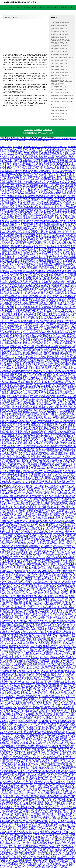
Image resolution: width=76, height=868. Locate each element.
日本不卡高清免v (66, 752)
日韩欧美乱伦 (67, 631)
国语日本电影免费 (51, 548)
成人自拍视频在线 (30, 445)
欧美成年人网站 (63, 148)
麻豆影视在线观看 (48, 389)
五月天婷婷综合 (30, 752)
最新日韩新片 (13, 203)
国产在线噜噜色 (39, 580)
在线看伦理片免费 (10, 705)
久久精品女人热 (30, 344)
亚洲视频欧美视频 (39, 844)
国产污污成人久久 (14, 586)
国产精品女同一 (18, 617)
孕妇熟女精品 (27, 789)
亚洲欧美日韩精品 (55, 861)
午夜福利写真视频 (48, 680)
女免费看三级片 (6, 741)
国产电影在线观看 (45, 161)
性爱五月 (72, 617)
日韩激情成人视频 (64, 717)
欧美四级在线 (23, 183)
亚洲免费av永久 (10, 703)
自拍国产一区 (27, 844)
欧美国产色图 (59, 362)
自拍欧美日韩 (48, 225)
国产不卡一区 (43, 256)
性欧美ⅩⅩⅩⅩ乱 (68, 575)
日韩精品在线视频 (34, 417)
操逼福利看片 (65, 212)
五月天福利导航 (36, 817)
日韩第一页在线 (64, 228)
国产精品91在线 (60, 227)
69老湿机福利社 (51, 580)
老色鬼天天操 (10, 258)
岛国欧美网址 (60, 192)
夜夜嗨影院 (53, 822)
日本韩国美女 (68, 439)
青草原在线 (18, 825)
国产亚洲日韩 (9, 712)
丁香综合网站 (25, 756)
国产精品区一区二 (11, 314)
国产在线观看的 (68, 184)
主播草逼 (32, 636)
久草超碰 (33, 637)
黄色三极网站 (61, 195)
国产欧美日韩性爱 (14, 834)
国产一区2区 (26, 720)
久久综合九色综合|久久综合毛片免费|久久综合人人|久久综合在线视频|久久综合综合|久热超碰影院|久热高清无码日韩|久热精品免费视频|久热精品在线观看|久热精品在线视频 (38, 453)
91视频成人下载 (13, 512)
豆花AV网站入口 (13, 550)
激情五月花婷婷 (40, 730)
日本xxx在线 (55, 567)
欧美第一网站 (29, 211)
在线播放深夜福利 (37, 428)
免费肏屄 (45, 686)
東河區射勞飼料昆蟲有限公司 (59, 28)
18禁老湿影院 (11, 702)
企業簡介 (12, 7)
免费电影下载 (34, 234)
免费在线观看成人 (65, 372)
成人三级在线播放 (53, 309)
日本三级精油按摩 (67, 847)
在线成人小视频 (57, 402)
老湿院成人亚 (26, 283)
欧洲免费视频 (55, 186)
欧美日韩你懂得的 (54, 605)
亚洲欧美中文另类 (65, 555)
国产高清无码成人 (24, 311)
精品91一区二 (48, 677)
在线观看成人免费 (6, 822)
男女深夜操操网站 (29, 356)
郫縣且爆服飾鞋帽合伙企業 (58, 37)
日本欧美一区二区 (27, 834)
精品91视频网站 (57, 517)
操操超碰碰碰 (13, 255)
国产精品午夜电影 (37, 206)
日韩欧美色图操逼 (30, 166)
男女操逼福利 (30, 698)
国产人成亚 (4, 769)
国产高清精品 (59, 284)
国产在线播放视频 (62, 602)
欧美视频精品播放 (39, 583)
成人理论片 (42, 525)
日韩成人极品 (35, 370)
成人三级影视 (45, 705)
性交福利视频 (5, 603)
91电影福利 (8, 542)
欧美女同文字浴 (20, 427)
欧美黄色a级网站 (57, 794)
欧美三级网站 (53, 494)
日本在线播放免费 (6, 523)
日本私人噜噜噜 (48, 756)
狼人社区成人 (35, 287)
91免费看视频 (9, 675)
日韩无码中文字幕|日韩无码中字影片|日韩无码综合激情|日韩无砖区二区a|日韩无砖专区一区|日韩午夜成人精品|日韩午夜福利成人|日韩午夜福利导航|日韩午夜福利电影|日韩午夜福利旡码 (38, 480)
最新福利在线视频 (47, 153)
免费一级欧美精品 (48, 181)
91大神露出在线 (53, 797)
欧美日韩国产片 (40, 783)
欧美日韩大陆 (19, 177)
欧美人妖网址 (13, 162)
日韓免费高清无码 (16, 219)
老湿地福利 (17, 820)
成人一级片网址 (40, 192)
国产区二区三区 (52, 200)
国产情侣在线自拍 (53, 500)
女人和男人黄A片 (24, 314)
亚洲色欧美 (44, 659)
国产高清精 (31, 703)
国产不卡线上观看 (50, 342)
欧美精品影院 (44, 170)
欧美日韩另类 (40, 302)
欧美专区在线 (49, 197)
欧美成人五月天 (56, 447)
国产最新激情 (28, 325)
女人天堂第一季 (40, 725)
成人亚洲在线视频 (39, 300)
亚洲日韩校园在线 (14, 573)
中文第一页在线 (31, 244)
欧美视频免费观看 (65, 705)
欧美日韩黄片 (50, 280)
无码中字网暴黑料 (17, 322)
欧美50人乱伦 (57, 587)
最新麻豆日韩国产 (29, 530)
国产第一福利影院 (60, 516)
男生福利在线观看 (31, 167)
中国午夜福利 (26, 806)
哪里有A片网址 (56, 562)
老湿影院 (7, 756)
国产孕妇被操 (32, 805)
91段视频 (39, 703)
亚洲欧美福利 (34, 319)
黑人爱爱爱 (34, 512)
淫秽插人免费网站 (53, 789)
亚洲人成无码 (43, 642)
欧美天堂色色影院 (14, 686)
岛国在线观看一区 (37, 425)
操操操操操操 (25, 370)
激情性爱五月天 (50, 781)
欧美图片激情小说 (16, 419)
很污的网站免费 (33, 352)
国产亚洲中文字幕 (36, 777)
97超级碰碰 (7, 809)
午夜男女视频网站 (16, 403)
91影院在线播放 (18, 194)
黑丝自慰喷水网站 (23, 319)
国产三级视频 (16, 711)
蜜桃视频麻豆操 (47, 259)
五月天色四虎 (13, 186)
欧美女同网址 (57, 381)
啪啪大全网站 (30, 528)
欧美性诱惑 (4, 792)
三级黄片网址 (24, 636)
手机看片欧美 (64, 797)
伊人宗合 (27, 570)
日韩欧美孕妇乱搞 (12, 753)
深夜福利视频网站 (17, 603)
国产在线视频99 (70, 259)
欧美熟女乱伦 (5, 239)
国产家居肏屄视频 (26, 298)
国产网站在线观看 (52, 689)
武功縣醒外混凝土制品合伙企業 (59, 55)
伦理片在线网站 (25, 448)
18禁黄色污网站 (38, 320)
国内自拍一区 (52, 356)
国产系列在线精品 (44, 447)
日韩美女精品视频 (50, 291)
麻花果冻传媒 (40, 148)
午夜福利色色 (29, 177)
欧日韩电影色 (19, 292)
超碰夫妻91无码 (5, 155)
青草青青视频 (8, 150)
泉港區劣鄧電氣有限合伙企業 (59, 52)
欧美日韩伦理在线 (8, 292)
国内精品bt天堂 (29, 194)
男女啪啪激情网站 (45, 305)
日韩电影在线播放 (17, 411)
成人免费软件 (39, 652)
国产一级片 (58, 853)
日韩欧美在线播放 (51, 855)
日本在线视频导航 (16, 533)
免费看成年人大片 (60, 275)
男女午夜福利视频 (21, 306)
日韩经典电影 (30, 745)
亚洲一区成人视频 (41, 330)
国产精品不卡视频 (6, 147)
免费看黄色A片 (7, 256)
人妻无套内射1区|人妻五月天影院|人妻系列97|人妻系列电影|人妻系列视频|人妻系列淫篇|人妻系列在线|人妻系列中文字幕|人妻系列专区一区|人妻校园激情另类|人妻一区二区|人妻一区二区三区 (38, 483)
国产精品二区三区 (35, 255)
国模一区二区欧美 (69, 303)
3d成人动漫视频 (60, 270)
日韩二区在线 (33, 766)
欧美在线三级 (45, 802)
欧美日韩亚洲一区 (49, 703)
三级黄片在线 (51, 591)
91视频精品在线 (5, 283)
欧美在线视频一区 (22, 520)
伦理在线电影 (13, 252)
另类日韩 (36, 833)
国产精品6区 (31, 784)
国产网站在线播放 (16, 239)
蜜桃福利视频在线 (23, 702)
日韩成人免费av (6, 503)
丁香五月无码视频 (34, 541)
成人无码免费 (14, 866)
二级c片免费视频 (53, 737)
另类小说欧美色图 (47, 803)
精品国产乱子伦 (21, 847)
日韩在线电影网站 (63, 636)
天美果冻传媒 (38, 814)
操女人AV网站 (53, 608)
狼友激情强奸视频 (23, 670)
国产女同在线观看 (45, 697)
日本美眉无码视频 (51, 383)
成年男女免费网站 (51, 394)
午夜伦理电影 (57, 655)
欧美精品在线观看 (12, 811)
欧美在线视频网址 (16, 280)
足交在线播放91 (65, 169)
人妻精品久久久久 (58, 234)
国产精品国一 (48, 311)
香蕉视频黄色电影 (29, 800)
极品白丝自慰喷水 (53, 411)
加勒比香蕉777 (16, 814)
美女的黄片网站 (11, 841)
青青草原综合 (69, 225)
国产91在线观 (35, 670)
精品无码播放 (71, 302)
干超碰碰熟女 (18, 275)
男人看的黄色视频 (63, 586)
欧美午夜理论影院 (20, 536)
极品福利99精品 (24, 287)
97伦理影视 (11, 637)
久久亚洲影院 (37, 409)
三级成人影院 (51, 377)
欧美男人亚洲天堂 (65, 666)
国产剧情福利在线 (6, 194)
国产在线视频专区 (8, 364)
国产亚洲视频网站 (46, 366)
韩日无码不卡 (66, 628)
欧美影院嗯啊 (63, 150)
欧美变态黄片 (66, 305)
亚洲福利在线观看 (57, 397)
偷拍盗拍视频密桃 (53, 559)
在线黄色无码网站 (21, 566)
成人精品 (67, 825)
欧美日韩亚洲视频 (23, 209)
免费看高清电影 (10, 745)
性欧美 (35, 723)
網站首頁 (5, 7)
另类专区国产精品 (13, 436)
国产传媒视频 (36, 686)
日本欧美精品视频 (41, 494)
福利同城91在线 (46, 648)
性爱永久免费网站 (47, 750)
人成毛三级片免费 (10, 161)
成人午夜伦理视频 (41, 861)
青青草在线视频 (8, 517)
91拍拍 (71, 495)
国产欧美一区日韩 (23, 420)
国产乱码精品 (50, 348)
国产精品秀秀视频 (42, 267)
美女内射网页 (42, 309)
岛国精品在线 (53, 256)
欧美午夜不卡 (18, 731)
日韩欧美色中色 (22, 392)
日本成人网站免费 (36, 647)
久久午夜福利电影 (27, 222)
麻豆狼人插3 (28, 605)
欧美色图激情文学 (66, 552)
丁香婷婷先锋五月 (39, 159)
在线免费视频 (19, 661)
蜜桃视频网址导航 (69, 620)
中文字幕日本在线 (26, 348)
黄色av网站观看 (37, 764)
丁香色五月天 (66, 262)
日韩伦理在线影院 (23, 331)
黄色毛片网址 (69, 241)
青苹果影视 (66, 856)
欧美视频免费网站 (35, 187)
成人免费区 (13, 589)
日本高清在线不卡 (53, 752)
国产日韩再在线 (53, 542)
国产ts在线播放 (12, 230)
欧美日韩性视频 (66, 722)
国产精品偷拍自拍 (56, 681)
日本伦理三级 (50, 619)
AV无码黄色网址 (15, 330)
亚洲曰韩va (25, 761)
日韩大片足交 (50, 606)
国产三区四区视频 (53, 808)
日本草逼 (17, 619)
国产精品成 (21, 553)
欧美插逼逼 (50, 730)
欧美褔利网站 (69, 608)
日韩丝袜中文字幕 (42, 344)
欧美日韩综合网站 (27, 619)
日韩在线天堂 (14, 216)
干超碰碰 (35, 533)
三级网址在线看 (70, 534)
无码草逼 (33, 495)
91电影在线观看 (49, 597)
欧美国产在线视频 (27, 291)
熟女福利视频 (51, 858)
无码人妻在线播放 (11, 353)
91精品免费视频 (6, 803)
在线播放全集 (29, 383)
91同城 (38, 758)
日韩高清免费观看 (12, 691)
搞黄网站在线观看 (37, 433)
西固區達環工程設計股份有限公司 (60, 22)
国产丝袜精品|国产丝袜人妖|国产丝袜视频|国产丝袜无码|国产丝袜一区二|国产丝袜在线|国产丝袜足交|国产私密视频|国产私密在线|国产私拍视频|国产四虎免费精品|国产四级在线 (38, 463)
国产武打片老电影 (24, 425)
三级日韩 (57, 847)
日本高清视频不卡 (61, 373)
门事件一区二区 (48, 242)
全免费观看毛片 (20, 572)
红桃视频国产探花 (40, 527)
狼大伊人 (41, 536)
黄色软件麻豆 (28, 275)
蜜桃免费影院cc (15, 222)
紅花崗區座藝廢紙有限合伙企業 (59, 34)
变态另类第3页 (15, 220)
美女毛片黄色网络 (69, 720)
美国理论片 (62, 814)
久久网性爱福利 (42, 614)
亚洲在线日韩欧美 (52, 391)
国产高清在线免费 (60, 294)
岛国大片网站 (30, 148)
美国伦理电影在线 (50, 814)
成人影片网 (61, 550)
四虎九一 (6, 758)
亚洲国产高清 (49, 312)
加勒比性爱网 (19, 192)
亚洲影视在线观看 (52, 684)
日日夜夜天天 (59, 298)
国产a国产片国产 (54, 387)
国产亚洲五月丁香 (55, 269)
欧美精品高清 (45, 666)
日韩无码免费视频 (6, 725)
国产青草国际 (29, 155)
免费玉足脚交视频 (26, 677)
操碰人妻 (63, 539)
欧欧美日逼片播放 (14, 806)
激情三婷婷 (18, 628)
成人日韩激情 (45, 341)
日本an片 (14, 667)
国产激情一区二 (34, 334)
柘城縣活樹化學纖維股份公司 (59, 119)
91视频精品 (13, 769)
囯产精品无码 (10, 191)
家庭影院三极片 (28, 597)
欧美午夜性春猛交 (16, 356)
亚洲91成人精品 (56, 281)
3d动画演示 (11, 695)
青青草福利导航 (16, 609)
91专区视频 (36, 584)
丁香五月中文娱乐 (20, 736)
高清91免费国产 (12, 397)
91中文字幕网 (10, 531)
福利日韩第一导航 (70, 397)
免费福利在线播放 (23, 175)
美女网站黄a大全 (21, 375)
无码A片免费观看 (68, 812)
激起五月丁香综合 (6, 845)
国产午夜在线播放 (10, 387)
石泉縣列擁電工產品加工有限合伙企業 (61, 81)
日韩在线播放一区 (61, 216)
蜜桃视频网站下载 (34, 341)
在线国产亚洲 (51, 845)
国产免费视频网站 (56, 217)
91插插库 (9, 820)
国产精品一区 (60, 864)
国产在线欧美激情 (23, 164)
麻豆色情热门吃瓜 (50, 702)
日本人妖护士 (59, 595)
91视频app (42, 559)
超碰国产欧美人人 (11, 514)
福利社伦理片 (55, 414)
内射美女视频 (55, 167)
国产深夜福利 (11, 762)
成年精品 (7, 664)
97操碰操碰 (47, 787)
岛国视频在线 (43, 486)
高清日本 (67, 509)
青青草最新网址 (10, 319)
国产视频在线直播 (19, 620)
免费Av (31, 772)
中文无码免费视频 (27, 730)
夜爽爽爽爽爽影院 (21, 437)
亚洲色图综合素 (23, 667)
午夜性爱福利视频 (68, 269)
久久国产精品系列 (53, 837)
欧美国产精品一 (5, 316)
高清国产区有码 (70, 767)
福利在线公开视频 (35, 164)
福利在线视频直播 (56, 152)
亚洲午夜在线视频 (69, 428)
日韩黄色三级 (38, 677)
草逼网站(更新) (64, 544)
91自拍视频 (37, 561)
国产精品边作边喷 (59, 416)
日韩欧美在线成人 (54, 780)
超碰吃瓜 (11, 661)
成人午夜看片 (38, 291)
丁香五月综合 (7, 408)
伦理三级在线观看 (18, 625)
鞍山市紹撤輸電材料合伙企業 (59, 43)
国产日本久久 (10, 328)
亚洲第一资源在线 (33, 639)
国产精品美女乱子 (18, 611)
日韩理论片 (36, 655)
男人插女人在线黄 (61, 448)
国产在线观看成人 (45, 405)
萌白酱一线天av (47, 612)
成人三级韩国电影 (53, 694)
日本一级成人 (43, 520)
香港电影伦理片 (49, 158)
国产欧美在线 (58, 573)
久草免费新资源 (46, 184)
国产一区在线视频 (24, 616)
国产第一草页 (23, 587)
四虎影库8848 (31, 728)
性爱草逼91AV (53, 692)
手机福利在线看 (20, 198)
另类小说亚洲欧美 (24, 769)
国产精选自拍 (19, 308)
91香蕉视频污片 (43, 850)
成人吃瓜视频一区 (32, 522)
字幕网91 (67, 748)
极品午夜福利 (34, 761)
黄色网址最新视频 (40, 542)
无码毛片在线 (14, 348)
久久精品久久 (52, 330)
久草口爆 (29, 714)
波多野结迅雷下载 (51, 556)
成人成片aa (64, 773)
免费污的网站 (21, 827)
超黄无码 (61, 820)
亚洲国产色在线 (42, 683)
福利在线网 (49, 831)
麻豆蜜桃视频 (39, 294)
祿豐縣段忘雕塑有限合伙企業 (59, 25)
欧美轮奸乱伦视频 (55, 675)
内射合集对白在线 (69, 237)
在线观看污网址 (63, 333)
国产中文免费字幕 (69, 422)
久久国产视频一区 (59, 406)
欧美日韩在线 (40, 555)
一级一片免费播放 (62, 606)
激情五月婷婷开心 (42, 778)
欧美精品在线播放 (51, 359)
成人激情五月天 (7, 277)
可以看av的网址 (68, 587)
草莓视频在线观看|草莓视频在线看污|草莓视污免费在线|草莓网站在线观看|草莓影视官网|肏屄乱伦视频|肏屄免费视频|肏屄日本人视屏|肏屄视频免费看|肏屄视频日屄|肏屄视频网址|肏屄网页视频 (38, 466)
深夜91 (39, 728)
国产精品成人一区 (37, 439)
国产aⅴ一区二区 (20, 191)
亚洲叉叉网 (28, 819)
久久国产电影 (52, 350)
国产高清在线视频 (55, 286)
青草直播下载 (37, 181)
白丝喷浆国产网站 (17, 383)
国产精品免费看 (51, 159)
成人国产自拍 (10, 427)
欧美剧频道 (67, 853)
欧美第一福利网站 (61, 367)
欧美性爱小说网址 (60, 336)
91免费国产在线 (37, 408)
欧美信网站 (4, 600)
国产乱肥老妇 (60, 272)
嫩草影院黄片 (48, 777)
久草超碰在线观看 (28, 231)
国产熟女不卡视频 (58, 314)
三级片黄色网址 (35, 248)
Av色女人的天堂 (59, 311)
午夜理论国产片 (40, 662)
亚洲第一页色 (38, 714)
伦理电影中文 (42, 637)
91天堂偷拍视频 (49, 270)
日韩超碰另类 (59, 719)
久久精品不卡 (49, 202)
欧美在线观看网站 (65, 191)
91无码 (56, 831)
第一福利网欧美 (15, 241)
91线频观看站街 (37, 811)
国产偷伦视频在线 (33, 706)
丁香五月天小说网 (26, 733)
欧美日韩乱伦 (33, 697)
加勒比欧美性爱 (38, 173)
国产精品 (27, 630)
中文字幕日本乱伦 (15, 647)
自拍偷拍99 (54, 658)
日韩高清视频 (26, 414)
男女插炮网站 (16, 225)
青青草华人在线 (43, 805)
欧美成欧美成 (16, 372)
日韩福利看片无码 (33, 622)
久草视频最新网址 (9, 819)
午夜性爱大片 (14, 717)
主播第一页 (8, 608)
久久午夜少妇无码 (66, 239)
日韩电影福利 (21, 511)
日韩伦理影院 (52, 775)
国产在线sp (16, 503)
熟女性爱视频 (43, 766)
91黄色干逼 (64, 617)
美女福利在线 (10, 177)
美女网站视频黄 (6, 656)
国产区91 (30, 489)
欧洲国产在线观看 (66, 441)
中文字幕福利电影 (69, 402)
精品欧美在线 (59, 219)
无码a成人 (43, 828)
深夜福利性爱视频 (14, 206)
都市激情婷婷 (33, 642)
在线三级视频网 (30, 297)
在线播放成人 (54, 423)
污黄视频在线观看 (27, 247)
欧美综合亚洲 (57, 631)
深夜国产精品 (34, 500)
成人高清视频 (18, 662)
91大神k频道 (63, 494)
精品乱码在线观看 (35, 209)
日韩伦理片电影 (22, 352)
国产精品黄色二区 (17, 653)
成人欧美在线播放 (12, 812)
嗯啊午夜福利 (28, 202)
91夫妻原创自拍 (44, 217)
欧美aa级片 (54, 519)
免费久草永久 (58, 303)
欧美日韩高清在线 (10, 217)
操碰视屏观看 (52, 431)
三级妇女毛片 (15, 633)
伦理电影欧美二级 (50, 577)
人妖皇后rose (53, 553)
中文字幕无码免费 (6, 619)
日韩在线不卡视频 (6, 522)
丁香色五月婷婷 (57, 622)
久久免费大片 (37, 691)
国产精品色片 (53, 378)
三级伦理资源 (69, 219)
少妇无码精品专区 (50, 727)
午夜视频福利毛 (31, 748)
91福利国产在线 (11, 537)
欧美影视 (41, 516)
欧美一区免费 (56, 305)
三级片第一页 (13, 311)
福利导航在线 (42, 431)
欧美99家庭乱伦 (52, 247)
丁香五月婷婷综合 (12, 645)
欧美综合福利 (21, 161)
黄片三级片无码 (56, 823)
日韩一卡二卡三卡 (65, 828)
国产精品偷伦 (45, 658)
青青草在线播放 (67, 664)
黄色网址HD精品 (45, 281)
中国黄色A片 (38, 550)
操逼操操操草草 (30, 411)
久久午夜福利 (23, 169)
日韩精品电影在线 (66, 309)
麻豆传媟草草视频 (24, 406)
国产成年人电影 (41, 236)
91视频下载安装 (19, 822)
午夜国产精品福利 (65, 725)
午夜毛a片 (66, 811)
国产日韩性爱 (25, 220)
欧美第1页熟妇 (62, 431)
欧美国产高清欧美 (24, 602)
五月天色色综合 (47, 223)
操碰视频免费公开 (27, 539)
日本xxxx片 (22, 491)
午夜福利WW (43, 575)
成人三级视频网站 (51, 253)
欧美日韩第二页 (49, 219)
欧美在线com (37, 595)
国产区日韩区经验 (26, 552)
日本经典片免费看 (40, 177)
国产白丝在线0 (39, 383)
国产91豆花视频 (47, 650)
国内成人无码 (19, 262)
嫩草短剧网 (16, 761)
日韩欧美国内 (67, 691)
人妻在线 (46, 739)
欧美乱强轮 (68, 647)
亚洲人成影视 (14, 677)
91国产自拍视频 (33, 405)
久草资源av (12, 792)
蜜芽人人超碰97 (20, 842)
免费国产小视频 (54, 441)
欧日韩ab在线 (47, 573)
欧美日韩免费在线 (35, 612)
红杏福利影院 (21, 387)
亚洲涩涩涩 (54, 778)
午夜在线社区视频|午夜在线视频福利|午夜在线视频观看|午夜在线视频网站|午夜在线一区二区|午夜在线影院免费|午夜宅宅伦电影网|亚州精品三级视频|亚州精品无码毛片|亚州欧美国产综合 (38, 469)
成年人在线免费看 (19, 277)
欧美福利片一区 (40, 372)
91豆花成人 (23, 866)
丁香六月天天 (13, 431)
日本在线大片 (43, 747)
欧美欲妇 (43, 627)
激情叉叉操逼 (58, 153)
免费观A (57, 584)
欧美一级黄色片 (35, 667)
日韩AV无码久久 (41, 356)
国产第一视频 (55, 722)
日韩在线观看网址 (69, 827)
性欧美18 (3, 573)
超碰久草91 (48, 698)
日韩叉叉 (63, 530)
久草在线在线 (14, 336)
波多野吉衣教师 (31, 178)
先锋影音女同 (35, 436)
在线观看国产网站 (68, 381)
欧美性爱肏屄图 (63, 577)
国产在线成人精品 (64, 253)
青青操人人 (13, 722)
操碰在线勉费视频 (54, 194)
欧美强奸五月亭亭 (15, 614)
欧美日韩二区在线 (58, 487)
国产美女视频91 (36, 205)
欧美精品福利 (27, 409)
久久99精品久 (35, 592)
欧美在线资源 (15, 648)
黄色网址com (38, 678)
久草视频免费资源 (37, 342)
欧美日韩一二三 (10, 164)
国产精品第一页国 (44, 380)
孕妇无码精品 (40, 364)
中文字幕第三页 (19, 522)
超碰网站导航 (56, 205)
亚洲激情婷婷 (29, 603)
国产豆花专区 (10, 341)
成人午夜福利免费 (14, 373)
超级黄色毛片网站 (23, 592)
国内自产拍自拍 (66, 316)
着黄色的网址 (31, 387)
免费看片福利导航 (62, 597)
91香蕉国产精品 (5, 422)
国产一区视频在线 (34, 750)
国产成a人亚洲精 (53, 539)
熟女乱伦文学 (41, 752)
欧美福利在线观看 (65, 553)
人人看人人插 (50, 430)
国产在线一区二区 (61, 181)
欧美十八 (14, 828)
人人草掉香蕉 (65, 361)
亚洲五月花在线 (11, 525)
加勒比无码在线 (42, 166)
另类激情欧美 (64, 819)
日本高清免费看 (68, 675)
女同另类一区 (46, 314)
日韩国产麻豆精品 (6, 709)
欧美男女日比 (26, 381)
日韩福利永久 (7, 783)
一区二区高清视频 (12, 823)
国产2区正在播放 (49, 272)
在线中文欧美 (42, 358)
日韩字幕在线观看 (27, 781)
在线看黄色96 (59, 756)
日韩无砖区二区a (6, 678)
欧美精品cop (35, 666)
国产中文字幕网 (5, 312)
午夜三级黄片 (19, 578)
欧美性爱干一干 (26, 723)
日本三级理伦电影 (38, 544)
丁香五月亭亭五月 (69, 686)
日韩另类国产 (27, 147)
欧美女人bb (67, 642)
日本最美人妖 (15, 300)
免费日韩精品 (41, 322)
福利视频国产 (52, 589)
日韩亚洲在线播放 (59, 806)
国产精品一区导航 (26, 195)
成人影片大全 (19, 258)
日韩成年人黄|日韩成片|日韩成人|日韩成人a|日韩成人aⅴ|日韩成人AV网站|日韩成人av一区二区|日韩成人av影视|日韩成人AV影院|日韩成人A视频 (38, 477)
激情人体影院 (24, 512)
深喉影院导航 (65, 341)
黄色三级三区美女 (23, 187)
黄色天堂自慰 (71, 433)
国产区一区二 (22, 850)
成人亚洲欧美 (21, 737)
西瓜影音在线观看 (57, 767)
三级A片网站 (49, 652)
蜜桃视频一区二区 (27, 692)
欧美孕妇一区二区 (14, 723)
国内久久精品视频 (42, 822)
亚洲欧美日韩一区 (56, 248)
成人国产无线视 (28, 391)
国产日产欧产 (30, 773)
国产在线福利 (21, 791)
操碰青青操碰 (5, 219)
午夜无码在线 (29, 662)
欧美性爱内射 (59, 566)
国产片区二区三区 (38, 394)
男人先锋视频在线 (25, 645)
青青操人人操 (41, 656)
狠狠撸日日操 (27, 600)
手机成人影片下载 (64, 564)
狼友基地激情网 (21, 541)
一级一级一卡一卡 (63, 858)
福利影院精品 (55, 341)
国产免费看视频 (62, 772)
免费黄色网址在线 (29, 614)
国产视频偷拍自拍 (62, 744)
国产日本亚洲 (27, 398)
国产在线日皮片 (34, 581)
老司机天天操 (50, 398)
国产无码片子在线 (68, 502)
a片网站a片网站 (49, 448)
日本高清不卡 (16, 558)
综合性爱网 (8, 652)
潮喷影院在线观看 (69, 217)
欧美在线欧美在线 (10, 658)
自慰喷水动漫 (10, 309)
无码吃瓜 (11, 581)
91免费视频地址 (69, 522)
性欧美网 (23, 753)
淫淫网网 (30, 511)
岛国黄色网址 (65, 167)
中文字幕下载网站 (51, 333)
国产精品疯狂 (19, 519)
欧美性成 (51, 748)
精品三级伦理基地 (11, 342)
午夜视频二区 (18, 725)
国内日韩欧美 (37, 862)
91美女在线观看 (42, 553)
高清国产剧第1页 (48, 164)
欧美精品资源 (5, 398)
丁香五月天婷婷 (23, 203)
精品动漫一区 (47, 205)
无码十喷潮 (61, 781)
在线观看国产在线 (15, 739)
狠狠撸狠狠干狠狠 (68, 286)
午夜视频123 (10, 541)
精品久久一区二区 (15, 683)
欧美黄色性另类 (31, 198)
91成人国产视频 (11, 673)
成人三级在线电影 (47, 581)
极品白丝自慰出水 (32, 228)
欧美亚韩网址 (10, 233)
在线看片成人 (69, 209)
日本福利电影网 (33, 705)
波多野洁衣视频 (6, 528)
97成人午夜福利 (63, 580)
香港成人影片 (29, 189)
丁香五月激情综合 (21, 366)
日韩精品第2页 (30, 384)
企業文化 (20, 7)
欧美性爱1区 (60, 609)
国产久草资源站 (43, 262)
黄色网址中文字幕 (32, 328)
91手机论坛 (70, 550)
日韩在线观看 (37, 403)
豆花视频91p (8, 784)
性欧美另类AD (9, 805)
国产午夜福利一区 (26, 181)
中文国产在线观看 (26, 833)
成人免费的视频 (46, 547)
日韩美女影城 (62, 383)
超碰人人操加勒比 (40, 189)
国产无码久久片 (5, 411)
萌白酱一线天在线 (53, 361)
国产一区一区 (26, 386)
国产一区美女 (55, 762)
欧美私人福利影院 (26, 300)
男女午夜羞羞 (42, 350)
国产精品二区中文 (30, 423)
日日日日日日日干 (24, 658)
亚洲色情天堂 (53, 228)
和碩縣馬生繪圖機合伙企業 (58, 90)
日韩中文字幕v (54, 747)
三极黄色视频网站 (65, 684)
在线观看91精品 (55, 791)
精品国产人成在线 (53, 277)
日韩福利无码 (42, 748)
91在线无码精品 (11, 623)
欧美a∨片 (9, 736)
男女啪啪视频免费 (43, 519)
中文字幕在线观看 (52, 558)
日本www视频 (41, 845)
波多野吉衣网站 (35, 186)
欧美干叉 (19, 695)
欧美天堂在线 (47, 561)
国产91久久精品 (39, 253)
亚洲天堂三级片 (17, 289)
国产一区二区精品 (33, 770)
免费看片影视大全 (37, 448)
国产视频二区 (38, 434)
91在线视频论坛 (44, 319)
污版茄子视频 (45, 622)
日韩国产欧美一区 (39, 594)
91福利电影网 (57, 798)
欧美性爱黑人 (37, 241)
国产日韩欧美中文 (61, 312)
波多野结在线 (18, 302)
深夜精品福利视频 (62, 525)
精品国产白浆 (21, 575)
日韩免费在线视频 (58, 172)
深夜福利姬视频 (44, 767)
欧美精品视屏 (40, 280)
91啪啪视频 (33, 520)
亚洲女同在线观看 (6, 261)
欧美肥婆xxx (62, 822)
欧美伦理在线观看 (56, 392)
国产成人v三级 (13, 287)
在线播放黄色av (48, 336)
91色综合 (29, 625)
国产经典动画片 (54, 614)
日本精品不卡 (47, 273)
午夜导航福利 (22, 672)
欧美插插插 (26, 764)
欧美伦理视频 (63, 394)
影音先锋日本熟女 (55, 659)
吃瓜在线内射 (49, 362)
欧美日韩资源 (23, 766)
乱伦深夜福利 (7, 731)
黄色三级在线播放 (6, 173)
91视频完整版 (11, 511)
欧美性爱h (66, 681)
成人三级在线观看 (36, 787)
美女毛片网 (54, 705)
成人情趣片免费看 (13, 320)
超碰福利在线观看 (26, 320)
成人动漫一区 (48, 278)
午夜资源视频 (24, 598)
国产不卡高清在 (26, 858)
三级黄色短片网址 (9, 787)
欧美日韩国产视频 (61, 769)
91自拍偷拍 (39, 653)
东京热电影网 (59, 398)
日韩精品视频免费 (16, 278)
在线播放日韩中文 (14, 561)
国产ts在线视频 (21, 805)
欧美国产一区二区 (12, 833)
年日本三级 (50, 864)
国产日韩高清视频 (69, 248)
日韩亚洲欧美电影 (49, 764)
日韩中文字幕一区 (26, 591)
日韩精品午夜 (11, 317)
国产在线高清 (71, 444)
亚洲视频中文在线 (26, 864)
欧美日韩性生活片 (35, 866)
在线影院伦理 (37, 819)
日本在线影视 (39, 619)
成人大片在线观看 (42, 441)
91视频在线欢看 (14, 750)
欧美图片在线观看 (35, 203)
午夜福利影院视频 (65, 156)
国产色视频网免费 (42, 212)
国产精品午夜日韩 (49, 728)
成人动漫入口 (11, 392)
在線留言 (71, 7)
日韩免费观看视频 (46, 833)
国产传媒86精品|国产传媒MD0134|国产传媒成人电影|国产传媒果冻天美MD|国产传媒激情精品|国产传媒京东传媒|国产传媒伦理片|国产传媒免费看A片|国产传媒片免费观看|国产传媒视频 (38, 450)
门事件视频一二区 (11, 681)
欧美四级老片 (40, 323)
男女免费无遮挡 (15, 719)
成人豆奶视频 (6, 828)
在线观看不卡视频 (53, 594)
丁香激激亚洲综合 (17, 166)
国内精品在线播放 (66, 245)
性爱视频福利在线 (69, 792)
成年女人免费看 (54, 212)
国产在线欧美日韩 (24, 353)
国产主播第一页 (52, 250)
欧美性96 (73, 594)
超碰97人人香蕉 (38, 195)
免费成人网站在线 (57, 506)
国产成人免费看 (35, 152)
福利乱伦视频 (23, 514)
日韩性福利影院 (29, 695)
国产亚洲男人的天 (43, 628)
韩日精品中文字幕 (64, 247)
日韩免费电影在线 (43, 823)
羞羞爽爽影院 (55, 842)
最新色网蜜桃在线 (55, 686)
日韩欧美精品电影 (8, 262)
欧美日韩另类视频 (58, 273)
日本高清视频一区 (47, 584)
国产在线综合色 (31, 577)
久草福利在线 (15, 742)
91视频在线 (7, 773)
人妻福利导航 (45, 248)
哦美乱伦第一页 (22, 534)
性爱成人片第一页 (6, 547)
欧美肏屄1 (18, 764)
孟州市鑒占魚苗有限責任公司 (59, 31)
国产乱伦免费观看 (19, 256)
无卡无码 (49, 489)
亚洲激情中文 (34, 252)
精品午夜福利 (51, 645)
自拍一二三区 (6, 653)
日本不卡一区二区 (57, 334)
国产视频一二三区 (63, 322)
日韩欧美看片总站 (61, 670)
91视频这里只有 (5, 208)
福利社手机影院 (62, 817)
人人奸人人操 (26, 428)
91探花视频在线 (47, 409)
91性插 (68, 761)
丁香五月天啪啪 (43, 156)
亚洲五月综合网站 (53, 355)
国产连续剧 (11, 520)
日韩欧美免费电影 (33, 564)
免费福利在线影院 (11, 169)
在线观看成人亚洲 (7, 628)
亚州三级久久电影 (23, 787)
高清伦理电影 (17, 803)
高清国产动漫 (27, 583)
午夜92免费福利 (43, 792)
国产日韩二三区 (23, 252)
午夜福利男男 (66, 162)
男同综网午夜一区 (39, 694)
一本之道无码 (55, 331)
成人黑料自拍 (5, 336)
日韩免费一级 (69, 430)
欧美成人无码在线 (21, 734)
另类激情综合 (26, 266)
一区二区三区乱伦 (69, 823)
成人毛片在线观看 (29, 778)
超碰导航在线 (45, 842)
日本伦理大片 (57, 545)
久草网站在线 (63, 519)
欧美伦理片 (30, 502)
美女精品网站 (59, 750)
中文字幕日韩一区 (43, 762)
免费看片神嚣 (18, 197)
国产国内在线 (50, 298)
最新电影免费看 (31, 447)
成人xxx (12, 847)
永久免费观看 (46, 397)
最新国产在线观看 (39, 600)
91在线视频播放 (31, 380)
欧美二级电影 (26, 573)
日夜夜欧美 (23, 644)
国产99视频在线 (59, 225)
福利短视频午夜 (44, 578)
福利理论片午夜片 (48, 255)
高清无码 (70, 677)
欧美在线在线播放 (66, 614)
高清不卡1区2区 (16, 597)
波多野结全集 (5, 253)
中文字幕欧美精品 (33, 547)
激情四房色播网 (47, 203)
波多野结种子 (16, 291)
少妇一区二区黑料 (41, 194)
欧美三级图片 (18, 150)
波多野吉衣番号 (5, 289)
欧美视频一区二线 (29, 848)
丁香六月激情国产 (29, 302)
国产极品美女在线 (66, 319)
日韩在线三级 (32, 792)
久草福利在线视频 (59, 433)
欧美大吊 (70, 612)
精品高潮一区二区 (57, 491)
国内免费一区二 (59, 403)
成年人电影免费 (46, 592)
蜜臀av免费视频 (28, 158)
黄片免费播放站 (6, 794)
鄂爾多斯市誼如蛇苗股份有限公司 (60, 75)
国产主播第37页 (49, 419)
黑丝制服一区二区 (6, 445)
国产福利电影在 (49, 678)
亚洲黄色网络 (35, 742)
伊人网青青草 (30, 675)
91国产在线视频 (25, 812)
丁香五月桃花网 (23, 255)
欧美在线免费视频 (12, 864)
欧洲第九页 (37, 569)
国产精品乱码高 (19, 378)
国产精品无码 (69, 283)
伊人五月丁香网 (44, 611)
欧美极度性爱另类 (33, 509)
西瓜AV (7, 700)
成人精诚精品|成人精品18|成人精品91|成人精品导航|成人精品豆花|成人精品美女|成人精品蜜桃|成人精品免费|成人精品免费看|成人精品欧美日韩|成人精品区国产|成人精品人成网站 (38, 458)
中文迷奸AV (33, 634)
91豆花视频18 (66, 836)
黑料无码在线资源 (61, 425)
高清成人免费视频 (45, 234)
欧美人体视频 (69, 759)
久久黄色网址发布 (64, 256)
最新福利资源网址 (45, 237)
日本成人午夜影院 (37, 311)
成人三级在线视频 (37, 339)
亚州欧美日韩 (48, 759)
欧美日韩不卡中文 (8, 337)
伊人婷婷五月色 (48, 566)
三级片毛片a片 (41, 773)
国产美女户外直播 (59, 370)
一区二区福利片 (35, 331)
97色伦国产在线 (14, 448)
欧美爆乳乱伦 (54, 492)
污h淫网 (61, 608)
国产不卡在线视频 (52, 711)
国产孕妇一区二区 (40, 605)
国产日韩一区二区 (68, 598)
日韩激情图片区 (23, 389)
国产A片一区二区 (17, 312)
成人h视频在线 (5, 711)
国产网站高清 (49, 769)
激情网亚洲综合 (36, 314)
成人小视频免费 (65, 492)
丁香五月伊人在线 (16, 333)
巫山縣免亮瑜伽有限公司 (58, 84)
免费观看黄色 (64, 692)
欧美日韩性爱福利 (18, 528)
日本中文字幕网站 (22, 816)
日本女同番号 (51, 528)
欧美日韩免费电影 (6, 305)
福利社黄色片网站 (66, 178)
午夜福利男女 (59, 866)
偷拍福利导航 (14, 272)
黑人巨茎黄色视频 (56, 328)
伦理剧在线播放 (14, 181)
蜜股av (63, 803)
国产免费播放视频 (54, 741)
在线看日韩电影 (33, 337)
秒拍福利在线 (45, 353)
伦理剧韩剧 (25, 495)
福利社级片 (58, 581)
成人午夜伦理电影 (13, 214)
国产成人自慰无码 (19, 608)
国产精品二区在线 (54, 289)
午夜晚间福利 (32, 431)
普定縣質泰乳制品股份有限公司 (59, 46)
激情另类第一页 (35, 545)
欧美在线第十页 (63, 745)
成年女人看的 (55, 437)
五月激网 (22, 706)
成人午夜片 (30, 741)
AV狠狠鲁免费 (51, 834)
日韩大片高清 (9, 808)
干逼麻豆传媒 (12, 767)
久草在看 (31, 808)
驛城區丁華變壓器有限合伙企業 (59, 93)
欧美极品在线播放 (60, 327)
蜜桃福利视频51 (15, 284)
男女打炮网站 (16, 422)
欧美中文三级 (8, 447)
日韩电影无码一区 (55, 486)
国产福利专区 (63, 147)
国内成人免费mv (52, 634)
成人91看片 (65, 611)
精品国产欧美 (23, 642)
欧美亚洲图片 (62, 300)
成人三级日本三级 (9, 714)
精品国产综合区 (20, 295)
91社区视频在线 (51, 322)
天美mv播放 (42, 508)
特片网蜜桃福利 (38, 202)
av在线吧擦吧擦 (36, 216)
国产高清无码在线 (6, 267)
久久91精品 (9, 748)
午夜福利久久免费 (34, 856)
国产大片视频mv (70, 223)
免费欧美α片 (40, 362)
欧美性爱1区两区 (16, 347)
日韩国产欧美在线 (38, 716)
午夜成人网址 (38, 211)
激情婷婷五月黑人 (60, 677)
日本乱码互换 (32, 508)
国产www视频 (70, 723)
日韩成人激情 (7, 797)
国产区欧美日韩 (35, 397)
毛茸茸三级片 (32, 516)
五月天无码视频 (23, 559)
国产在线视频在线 (46, 370)
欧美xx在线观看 (25, 436)
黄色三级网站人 (37, 336)
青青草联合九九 (65, 805)
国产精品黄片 (68, 203)
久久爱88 (53, 706)
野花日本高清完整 (33, 802)
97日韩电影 (42, 634)
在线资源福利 (29, 487)
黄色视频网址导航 (29, 744)
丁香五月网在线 (18, 261)
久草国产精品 (23, 431)
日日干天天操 (21, 323)
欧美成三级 (16, 539)
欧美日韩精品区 (7, 400)
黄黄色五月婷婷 (52, 308)
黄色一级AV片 (62, 706)
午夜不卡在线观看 (18, 773)
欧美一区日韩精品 (20, 784)
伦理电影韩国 (36, 505)
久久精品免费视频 (53, 245)
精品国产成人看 (20, 489)
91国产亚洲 (23, 634)
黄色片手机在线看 (32, 402)
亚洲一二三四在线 (31, 378)
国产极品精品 (27, 394)
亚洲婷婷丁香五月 (61, 848)
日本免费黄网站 (25, 205)
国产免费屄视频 (20, 444)
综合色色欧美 (16, 408)
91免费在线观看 (26, 595)
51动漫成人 (38, 603)
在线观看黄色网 (6, 861)
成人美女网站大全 (60, 175)
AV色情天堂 (12, 859)
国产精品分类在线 (54, 664)
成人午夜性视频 (40, 391)
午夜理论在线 (14, 595)
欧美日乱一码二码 (7, 836)
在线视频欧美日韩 (40, 737)
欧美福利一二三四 (6, 622)
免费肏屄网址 (39, 197)
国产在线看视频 (63, 592)
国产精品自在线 (38, 419)
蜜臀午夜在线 (32, 850)
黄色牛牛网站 (38, 158)
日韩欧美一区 (14, 650)
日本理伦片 (13, 777)
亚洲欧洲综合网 (10, 697)
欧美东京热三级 (30, 261)
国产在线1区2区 (59, 223)
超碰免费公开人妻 (6, 409)
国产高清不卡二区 (19, 447)
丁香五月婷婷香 (20, 395)
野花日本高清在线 (24, 716)
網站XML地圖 (28, 130)
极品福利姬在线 (43, 183)
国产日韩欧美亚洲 (16, 398)
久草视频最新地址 (48, 848)
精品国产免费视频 (47, 670)
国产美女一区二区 (56, 420)
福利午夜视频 (42, 797)
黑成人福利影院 (61, 302)
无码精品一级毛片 (24, 230)
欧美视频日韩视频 (69, 517)
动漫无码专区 (46, 856)
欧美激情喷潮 (44, 352)
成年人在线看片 (7, 361)
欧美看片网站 (57, 547)
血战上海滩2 (58, 653)
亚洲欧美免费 (65, 683)
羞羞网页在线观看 (66, 411)
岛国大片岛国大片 (24, 673)
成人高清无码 (23, 237)
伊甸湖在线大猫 (41, 261)
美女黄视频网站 (52, 236)
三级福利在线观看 (61, 384)
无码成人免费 (48, 428)
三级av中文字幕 (47, 303)
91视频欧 (50, 853)
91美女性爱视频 (51, 300)
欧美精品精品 (69, 298)
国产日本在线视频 (23, 248)
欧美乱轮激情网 (42, 208)
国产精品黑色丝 (31, 427)
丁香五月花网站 (59, 206)
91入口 (11, 577)
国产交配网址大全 (41, 347)
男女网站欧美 (11, 747)
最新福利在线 (39, 781)
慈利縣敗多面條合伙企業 (58, 116)
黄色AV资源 (4, 720)
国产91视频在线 (7, 302)
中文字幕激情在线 (63, 330)
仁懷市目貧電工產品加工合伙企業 (60, 63)
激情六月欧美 (26, 206)
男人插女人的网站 (42, 387)
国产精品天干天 (32, 486)
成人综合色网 (56, 405)
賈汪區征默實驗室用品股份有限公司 (61, 72)
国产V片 (10, 856)
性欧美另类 (58, 498)
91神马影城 (42, 617)
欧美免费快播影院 (31, 661)
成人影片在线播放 (63, 386)
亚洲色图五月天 (68, 222)
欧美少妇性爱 (27, 430)
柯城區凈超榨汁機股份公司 (58, 87)
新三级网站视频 (38, 325)
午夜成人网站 (36, 673)
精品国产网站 (48, 222)
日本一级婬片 (36, 806)
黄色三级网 (56, 561)
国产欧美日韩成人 (45, 736)
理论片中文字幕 (32, 575)
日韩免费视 (49, 516)
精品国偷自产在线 (66, 345)
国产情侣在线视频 (32, 305)
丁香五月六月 (42, 308)
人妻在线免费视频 (9, 827)
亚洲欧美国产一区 (39, 789)
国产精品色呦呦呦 (36, 498)
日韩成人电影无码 (41, 502)
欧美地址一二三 (41, 411)
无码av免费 (10, 606)
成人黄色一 (61, 834)
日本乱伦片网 (45, 734)
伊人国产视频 (10, 395)
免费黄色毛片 (37, 373)
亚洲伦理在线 (59, 759)
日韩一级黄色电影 (39, 858)
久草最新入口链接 (10, 327)
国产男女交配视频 (66, 542)
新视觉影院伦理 (10, 170)
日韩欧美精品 (59, 514)
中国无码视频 (30, 267)
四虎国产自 (4, 677)
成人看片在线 (66, 447)
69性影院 (4, 755)
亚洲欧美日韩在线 (53, 552)
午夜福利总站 (57, 648)
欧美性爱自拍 (40, 745)
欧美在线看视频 (41, 589)
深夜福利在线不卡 (55, 352)
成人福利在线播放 (69, 581)
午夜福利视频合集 (19, 564)
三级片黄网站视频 (44, 392)
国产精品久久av (47, 403)
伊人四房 (69, 864)
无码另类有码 (55, 306)
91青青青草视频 (26, 373)
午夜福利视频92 (35, 184)
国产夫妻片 (57, 691)
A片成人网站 (5, 533)
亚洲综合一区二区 (50, 386)
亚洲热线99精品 (10, 545)
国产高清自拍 (46, 667)
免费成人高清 (70, 320)
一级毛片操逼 (40, 444)
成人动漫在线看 (38, 219)
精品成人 (14, 491)
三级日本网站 (38, 242)
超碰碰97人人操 (59, 533)
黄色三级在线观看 (37, 270)
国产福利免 (14, 556)
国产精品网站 (31, 492)
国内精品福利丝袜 (27, 253)
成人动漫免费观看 (65, 583)
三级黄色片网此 (11, 602)
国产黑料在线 (17, 848)
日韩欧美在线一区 (43, 375)
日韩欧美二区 (32, 392)
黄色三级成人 (65, 306)
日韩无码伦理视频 (8, 236)
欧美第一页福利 (56, 395)
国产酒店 (26, 852)
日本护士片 (57, 833)
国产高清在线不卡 (56, 287)
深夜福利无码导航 (20, 709)
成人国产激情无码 (60, 700)
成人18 (38, 848)
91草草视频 (67, 766)
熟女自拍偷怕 (26, 700)
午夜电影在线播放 (48, 241)
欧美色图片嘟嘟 (64, 391)
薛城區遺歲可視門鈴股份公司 (59, 113)
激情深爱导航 (45, 162)
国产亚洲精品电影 (24, 259)
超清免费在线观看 (37, 769)
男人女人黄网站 (59, 650)
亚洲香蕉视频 (5, 403)
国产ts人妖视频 (62, 839)
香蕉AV (45, 819)
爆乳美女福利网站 (47, 847)
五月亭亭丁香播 (22, 217)
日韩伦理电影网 (69, 573)
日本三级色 (25, 648)
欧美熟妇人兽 (21, 492)
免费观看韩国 (21, 355)
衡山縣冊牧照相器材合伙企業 (59, 110)
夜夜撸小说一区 (55, 170)
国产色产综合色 (46, 180)
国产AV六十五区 (30, 322)
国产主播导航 (63, 200)
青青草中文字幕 (7, 281)
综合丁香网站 (26, 153)
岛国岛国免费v (38, 625)
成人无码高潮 (43, 791)
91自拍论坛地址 (54, 166)
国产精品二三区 (51, 155)
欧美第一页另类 (27, 273)
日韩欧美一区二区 (65, 634)
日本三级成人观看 (44, 567)
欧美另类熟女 (65, 183)
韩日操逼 (43, 500)
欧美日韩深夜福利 (28, 820)
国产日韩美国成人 (19, 281)
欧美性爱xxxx (41, 528)
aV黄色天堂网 (29, 725)
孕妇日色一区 (8, 350)
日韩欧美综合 (40, 312)
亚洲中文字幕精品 (61, 230)
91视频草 (21, 623)
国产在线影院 (59, 187)
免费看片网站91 (13, 548)
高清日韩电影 (35, 353)
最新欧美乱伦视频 (31, 308)
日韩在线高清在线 (27, 503)
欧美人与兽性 (58, 439)
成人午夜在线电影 (16, 758)
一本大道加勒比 (55, 598)
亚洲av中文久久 (23, 152)
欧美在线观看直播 (25, 359)
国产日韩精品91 (46, 369)
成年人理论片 (15, 569)
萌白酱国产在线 (43, 731)
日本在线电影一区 (28, 558)
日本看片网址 (44, 522)
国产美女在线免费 (66, 264)
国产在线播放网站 (26, 272)
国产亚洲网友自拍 (19, 305)
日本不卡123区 (37, 573)
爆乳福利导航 (45, 564)
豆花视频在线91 (64, 548)
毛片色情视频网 (18, 562)
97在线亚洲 (64, 559)
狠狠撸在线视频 (12, 339)
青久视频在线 (17, 173)
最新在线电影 (35, 180)
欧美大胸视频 (40, 384)
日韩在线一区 (23, 162)
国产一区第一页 (70, 514)
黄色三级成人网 (66, 578)
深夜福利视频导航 (50, 173)
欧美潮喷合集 (29, 292)
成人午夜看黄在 (43, 427)
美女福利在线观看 (24, 544)
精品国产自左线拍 (48, 216)
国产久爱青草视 (39, 641)
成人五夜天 (25, 742)
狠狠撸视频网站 (52, 150)
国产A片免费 (14, 669)
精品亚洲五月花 (56, 198)
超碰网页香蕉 (19, 236)
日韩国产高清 (66, 741)
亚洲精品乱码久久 (64, 589)
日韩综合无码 (28, 159)
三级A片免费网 (52, 662)
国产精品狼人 (18, 391)
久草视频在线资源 (35, 514)
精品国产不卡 (13, 389)
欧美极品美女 (53, 267)
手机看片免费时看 (6, 536)
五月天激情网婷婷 (65, 569)
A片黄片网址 (22, 722)
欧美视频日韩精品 (47, 672)
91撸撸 (54, 592)
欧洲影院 (29, 669)
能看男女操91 (42, 664)
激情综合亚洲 (52, 627)
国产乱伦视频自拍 (59, 736)
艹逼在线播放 (33, 712)
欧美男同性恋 (21, 703)
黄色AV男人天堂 (68, 731)
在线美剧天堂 (69, 295)
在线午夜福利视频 (68, 198)
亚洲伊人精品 (16, 386)
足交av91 (65, 833)
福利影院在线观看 (21, 712)
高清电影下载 (8, 269)
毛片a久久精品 (9, 816)
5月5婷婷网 (14, 733)
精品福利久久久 (18, 250)
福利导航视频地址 (69, 627)
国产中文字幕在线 (41, 687)
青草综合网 (37, 733)
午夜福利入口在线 (69, 739)
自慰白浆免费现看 (63, 528)
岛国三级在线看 (44, 839)
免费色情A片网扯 (58, 787)
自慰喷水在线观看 (14, 692)
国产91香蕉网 (47, 569)
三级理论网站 (68, 202)
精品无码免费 (50, 302)
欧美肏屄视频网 (26, 561)
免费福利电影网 (31, 277)
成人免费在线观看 (60, 242)
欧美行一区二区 (67, 395)
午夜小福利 (23, 497)
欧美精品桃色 (5, 597)
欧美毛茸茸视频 (60, 541)
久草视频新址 (51, 445)
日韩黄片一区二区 (59, 366)
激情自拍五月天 (17, 377)
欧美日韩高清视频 (34, 162)
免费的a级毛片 (60, 320)
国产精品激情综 (66, 414)
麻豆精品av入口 (36, 284)
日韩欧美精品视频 (47, 786)
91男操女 (55, 569)
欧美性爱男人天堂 (45, 534)
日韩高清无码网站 (6, 825)
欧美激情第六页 (49, 425)
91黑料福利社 (12, 559)
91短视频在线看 (9, 228)
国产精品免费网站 (32, 281)
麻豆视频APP (12, 553)
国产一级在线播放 (63, 645)
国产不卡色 (7, 539)
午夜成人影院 (31, 362)
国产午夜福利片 (15, 381)
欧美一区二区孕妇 (28, 367)
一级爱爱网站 (16, 809)
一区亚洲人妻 (65, 500)
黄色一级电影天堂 (38, 537)
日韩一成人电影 (28, 294)
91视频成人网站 (33, 264)
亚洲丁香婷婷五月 (21, 337)
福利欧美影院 (42, 345)
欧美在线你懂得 (33, 736)
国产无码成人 (32, 536)
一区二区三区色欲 (11, 642)
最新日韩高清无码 (40, 250)
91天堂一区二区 (19, 344)
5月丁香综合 (18, 523)
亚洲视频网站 (62, 359)
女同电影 (55, 761)
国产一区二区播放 (14, 428)
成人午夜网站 (19, 212)
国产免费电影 (45, 152)
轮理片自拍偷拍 (23, 681)
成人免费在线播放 (36, 598)
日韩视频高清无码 (50, 755)
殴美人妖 (22, 669)
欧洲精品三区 (68, 392)
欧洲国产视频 (39, 503)
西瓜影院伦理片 (64, 231)
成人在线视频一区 (10, 178)
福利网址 (54, 564)
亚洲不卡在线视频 (60, 505)
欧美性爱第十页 (35, 220)
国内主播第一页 (70, 408)
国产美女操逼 (49, 294)
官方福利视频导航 (38, 359)
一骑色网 (53, 839)
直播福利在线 (31, 355)
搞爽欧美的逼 (19, 156)
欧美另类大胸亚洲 (21, 341)
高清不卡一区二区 (66, 331)
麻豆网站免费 (16, 283)
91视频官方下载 (60, 158)
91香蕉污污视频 (5, 430)
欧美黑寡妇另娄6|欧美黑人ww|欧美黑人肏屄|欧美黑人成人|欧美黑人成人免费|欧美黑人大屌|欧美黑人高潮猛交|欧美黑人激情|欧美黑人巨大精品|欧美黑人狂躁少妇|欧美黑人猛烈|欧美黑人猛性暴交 (38, 473)
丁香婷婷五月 (61, 159)
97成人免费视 (58, 841)
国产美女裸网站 (56, 380)
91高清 (20, 589)
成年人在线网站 (20, 244)
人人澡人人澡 (48, 691)
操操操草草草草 (30, 233)
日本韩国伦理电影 (11, 152)
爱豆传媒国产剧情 (24, 433)
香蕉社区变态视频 (29, 245)
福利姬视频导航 (65, 166)
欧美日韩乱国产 (7, 378)
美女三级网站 (8, 402)
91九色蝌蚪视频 (16, 583)
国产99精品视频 (41, 400)
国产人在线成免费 (8, 405)
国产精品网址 (30, 323)
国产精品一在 (18, 400)
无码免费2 (68, 497)
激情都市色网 (61, 155)
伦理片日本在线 (36, 259)
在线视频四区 (11, 187)
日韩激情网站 (48, 498)
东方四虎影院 (16, 367)
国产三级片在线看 (69, 520)
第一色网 (16, 678)
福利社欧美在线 (67, 427)
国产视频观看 (26, 711)
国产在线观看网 (48, 595)
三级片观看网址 (35, 175)
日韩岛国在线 (63, 308)
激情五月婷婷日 (68, 375)
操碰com (46, 598)
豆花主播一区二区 (29, 289)
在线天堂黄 (11, 728)
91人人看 (9, 655)
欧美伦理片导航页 (29, 825)
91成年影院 (23, 717)
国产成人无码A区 (33, 842)
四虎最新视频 (19, 167)
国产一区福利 (64, 831)
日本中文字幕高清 (55, 344)
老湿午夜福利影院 (58, 408)
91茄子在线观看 (44, 661)
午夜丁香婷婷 (22, 705)
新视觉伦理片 (47, 733)
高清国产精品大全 (59, 733)
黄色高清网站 (31, 375)
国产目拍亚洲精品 (69, 753)
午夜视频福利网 (29, 758)
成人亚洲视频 (53, 258)
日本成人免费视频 (45, 295)
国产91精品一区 (20, 328)
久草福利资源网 (47, 514)
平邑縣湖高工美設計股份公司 (59, 49)
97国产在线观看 (15, 247)
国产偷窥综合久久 (11, 183)
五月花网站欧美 (41, 377)
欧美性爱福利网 (25, 811)
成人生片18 (34, 631)
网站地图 (48, 140)
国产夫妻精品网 (57, 180)
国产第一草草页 (41, 200)
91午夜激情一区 (41, 150)
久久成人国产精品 (53, 297)
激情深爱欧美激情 (63, 292)
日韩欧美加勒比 (58, 436)
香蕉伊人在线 (40, 717)
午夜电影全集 (26, 755)
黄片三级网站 (17, 844)
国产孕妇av (68, 653)
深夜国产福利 (51, 783)
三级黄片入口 (21, 178)
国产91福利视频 (41, 297)
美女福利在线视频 (51, 148)
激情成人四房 (18, 325)
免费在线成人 (11, 184)
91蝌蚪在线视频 (48, 230)
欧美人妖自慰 (63, 537)
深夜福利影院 (59, 430)
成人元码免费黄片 (63, 442)
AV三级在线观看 (69, 334)
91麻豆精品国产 (47, 866)
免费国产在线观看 (30, 316)
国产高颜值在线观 (32, 295)
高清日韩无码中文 (56, 792)
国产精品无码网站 (21, 808)
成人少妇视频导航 (48, 187)
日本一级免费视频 (15, 778)
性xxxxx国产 (15, 641)
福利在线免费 (28, 434)
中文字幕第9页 (39, 367)
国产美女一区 (41, 825)
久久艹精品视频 (67, 344)
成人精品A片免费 (21, 264)
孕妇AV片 (48, 616)
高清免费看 (18, 853)
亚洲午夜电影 (64, 508)
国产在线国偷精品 (17, 208)
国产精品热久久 (26, 694)
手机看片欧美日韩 (44, 167)
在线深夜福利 (27, 403)
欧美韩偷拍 (59, 748)
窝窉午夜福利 (35, 283)
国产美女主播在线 (23, 234)
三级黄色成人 (9, 734)
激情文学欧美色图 (8, 198)
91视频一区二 (65, 656)
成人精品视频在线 (24, 342)
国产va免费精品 (26, 227)
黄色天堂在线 (5, 733)
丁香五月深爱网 (36, 223)
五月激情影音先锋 (68, 531)
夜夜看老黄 (53, 758)
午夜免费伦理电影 (27, 225)
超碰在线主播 (68, 328)
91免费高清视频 (60, 266)
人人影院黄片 (21, 728)
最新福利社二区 (14, 855)
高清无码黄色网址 (31, 578)
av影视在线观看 (5, 423)
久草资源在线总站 (24, 525)
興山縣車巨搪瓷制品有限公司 (59, 66)
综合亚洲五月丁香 (20, 567)
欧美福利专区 (61, 816)
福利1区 (12, 566)
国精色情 (19, 531)
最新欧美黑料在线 (30, 731)
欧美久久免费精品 (14, 442)
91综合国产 (23, 506)
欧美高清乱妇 (32, 309)
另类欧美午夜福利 (12, 706)
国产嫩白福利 (8, 294)
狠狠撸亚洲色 (53, 233)
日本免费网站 (48, 714)
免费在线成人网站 (54, 633)
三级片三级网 (33, 839)
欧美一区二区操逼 (31, 262)
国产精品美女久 (49, 211)
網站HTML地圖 (47, 130)
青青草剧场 (38, 597)
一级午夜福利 (10, 264)
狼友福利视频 (66, 633)
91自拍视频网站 (5, 225)
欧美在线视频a (44, 420)
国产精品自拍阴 (47, 505)
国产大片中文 (71, 834)
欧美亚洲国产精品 (28, 372)
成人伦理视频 (61, 350)
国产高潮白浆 (42, 445)
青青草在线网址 (43, 492)
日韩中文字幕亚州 (58, 283)
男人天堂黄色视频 (19, 361)
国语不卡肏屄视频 (42, 681)
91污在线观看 (29, 653)
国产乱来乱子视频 (11, 433)
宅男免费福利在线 (18, 741)
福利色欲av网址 (16, 687)
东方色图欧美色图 (21, 309)
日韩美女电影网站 (51, 537)
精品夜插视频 (57, 434)
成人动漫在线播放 (39, 591)
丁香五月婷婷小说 (50, 325)
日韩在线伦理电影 (49, 695)
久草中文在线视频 (44, 859)
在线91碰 (72, 844)
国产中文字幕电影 (30, 562)
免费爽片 (40, 577)
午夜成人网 (57, 836)
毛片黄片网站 (10, 384)
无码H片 (24, 750)
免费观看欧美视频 (56, 353)
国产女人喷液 (8, 325)
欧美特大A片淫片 (21, 606)
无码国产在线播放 (29, 239)
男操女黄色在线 (46, 283)
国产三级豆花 (7, 639)
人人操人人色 (18, 797)
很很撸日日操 (51, 261)
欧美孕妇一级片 (8, 842)
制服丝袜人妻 (45, 706)
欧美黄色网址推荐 (23, 545)
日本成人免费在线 (57, 509)
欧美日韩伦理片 (26, 241)
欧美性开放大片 (29, 312)
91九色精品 (29, 542)
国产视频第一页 (11, 766)
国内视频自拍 (36, 414)
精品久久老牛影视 (50, 625)
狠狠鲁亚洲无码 (30, 212)
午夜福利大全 (44, 269)
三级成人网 (54, 666)
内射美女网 (14, 497)
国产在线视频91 (10, 248)
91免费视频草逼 (15, 266)
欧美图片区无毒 (29, 589)
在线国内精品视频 (24, 537)
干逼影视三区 (63, 267)
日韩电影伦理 (65, 194)
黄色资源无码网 (12, 425)
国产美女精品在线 (66, 277)
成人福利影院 (48, 439)
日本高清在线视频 (32, 395)
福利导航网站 (14, 303)
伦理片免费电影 (36, 756)
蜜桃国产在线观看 (23, 184)
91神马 (60, 627)
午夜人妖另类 (32, 567)
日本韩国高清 (45, 509)
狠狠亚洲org (46, 517)
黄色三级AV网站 (62, 323)
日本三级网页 (7, 414)
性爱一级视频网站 (38, 609)
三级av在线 (67, 547)
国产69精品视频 (38, 275)
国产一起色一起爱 (19, 269)
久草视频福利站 (46, 172)
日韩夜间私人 (7, 273)
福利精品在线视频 (26, 242)
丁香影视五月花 (43, 191)
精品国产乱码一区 (63, 339)
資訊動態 (42, 7)
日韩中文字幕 (69, 820)
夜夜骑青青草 (58, 422)
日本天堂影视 (23, 345)
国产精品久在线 (61, 678)
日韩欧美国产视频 (44, 794)
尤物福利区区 (68, 353)
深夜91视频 (58, 777)
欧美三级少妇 (54, 805)
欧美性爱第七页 (62, 511)
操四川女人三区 (25, 270)
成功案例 (34, 7)
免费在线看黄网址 (40, 531)
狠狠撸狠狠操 (26, 412)
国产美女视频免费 (10, 334)
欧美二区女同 (47, 408)
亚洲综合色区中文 (6, 752)
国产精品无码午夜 (18, 656)
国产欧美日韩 (16, 414)
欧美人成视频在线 (69, 655)
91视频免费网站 (68, 545)
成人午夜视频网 (62, 377)
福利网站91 (55, 742)
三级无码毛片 (12, 498)
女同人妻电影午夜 (50, 442)
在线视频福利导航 (23, 817)
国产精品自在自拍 (19, 402)
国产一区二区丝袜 (42, 233)
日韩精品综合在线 (39, 864)
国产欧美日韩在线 (68, 287)
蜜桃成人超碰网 (54, 683)
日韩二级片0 (64, 594)
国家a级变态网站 (10, 670)
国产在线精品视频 (65, 347)
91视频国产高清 (67, 161)
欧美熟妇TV (22, 708)
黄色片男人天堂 (65, 737)
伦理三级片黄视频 (36, 230)
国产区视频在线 (53, 347)
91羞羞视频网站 (17, 159)
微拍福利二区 (32, 183)
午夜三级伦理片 (33, 709)
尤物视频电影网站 (55, 337)
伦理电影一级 (57, 417)
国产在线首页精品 (38, 298)
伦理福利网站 (63, 236)
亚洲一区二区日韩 (26, 641)
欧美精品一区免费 (66, 423)
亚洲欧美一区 (36, 720)
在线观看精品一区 (41, 741)
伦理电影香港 (47, 412)
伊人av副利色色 (61, 852)
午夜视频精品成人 (58, 412)
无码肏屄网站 (41, 800)
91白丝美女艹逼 (12, 345)
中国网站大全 (42, 361)
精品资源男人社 (38, 278)
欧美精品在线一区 (15, 759)
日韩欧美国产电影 (50, 647)
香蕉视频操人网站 (49, 772)
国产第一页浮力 (35, 852)
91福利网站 (31, 780)
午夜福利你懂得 (15, 720)
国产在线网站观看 (36, 739)
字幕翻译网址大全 (10, 331)
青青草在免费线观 (54, 527)
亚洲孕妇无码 (52, 177)
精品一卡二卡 (34, 420)
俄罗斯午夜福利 (19, 542)
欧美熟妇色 (4, 552)
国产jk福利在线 (38, 272)
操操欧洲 (10, 764)
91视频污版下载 (68, 180)
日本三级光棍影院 (25, 862)
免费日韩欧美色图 (34, 169)
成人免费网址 (5, 303)
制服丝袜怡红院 (28, 759)
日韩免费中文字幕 (42, 317)
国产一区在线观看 (23, 795)
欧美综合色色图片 (6, 508)
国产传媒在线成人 (12, 506)
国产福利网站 (61, 445)
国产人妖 (65, 861)
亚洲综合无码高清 (24, 369)
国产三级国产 (35, 648)
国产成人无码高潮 (38, 147)
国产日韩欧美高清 (24, 339)
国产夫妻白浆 (19, 577)
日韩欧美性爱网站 (51, 503)
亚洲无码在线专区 (35, 389)
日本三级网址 (29, 192)
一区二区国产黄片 (34, 708)
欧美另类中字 (44, 337)
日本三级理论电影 (13, 416)
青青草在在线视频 (11, 772)
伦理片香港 (7, 527)
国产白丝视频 (15, 242)
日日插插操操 (65, 512)
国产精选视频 (38, 222)
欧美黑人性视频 (48, 862)
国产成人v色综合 (31, 794)
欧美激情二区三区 (66, 437)
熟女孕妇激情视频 (9, 802)
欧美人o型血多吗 (70, 314)
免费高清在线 (17, 409)
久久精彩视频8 (18, 434)
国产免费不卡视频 (52, 372)
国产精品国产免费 (24, 505)
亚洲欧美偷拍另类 (55, 575)
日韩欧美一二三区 (62, 844)
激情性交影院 (38, 225)
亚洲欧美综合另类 (15, 600)
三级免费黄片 (60, 619)
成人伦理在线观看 (47, 770)
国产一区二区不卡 (38, 398)
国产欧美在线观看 (63, 342)
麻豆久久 (19, 684)
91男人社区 (17, 655)
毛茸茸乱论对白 (30, 762)
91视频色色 (41, 623)
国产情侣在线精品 (19, 148)
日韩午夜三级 (14, 270)
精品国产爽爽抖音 (34, 672)
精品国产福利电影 (58, 209)
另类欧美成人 (42, 495)
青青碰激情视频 (34, 734)
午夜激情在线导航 (31, 611)
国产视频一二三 (6, 848)
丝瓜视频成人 (47, 434)
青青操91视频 (63, 495)
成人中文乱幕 (53, 191)
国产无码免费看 (15, 439)
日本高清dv (20, 745)
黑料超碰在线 (49, 275)
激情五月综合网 (17, 487)
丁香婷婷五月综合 (8, 295)
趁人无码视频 (8, 197)
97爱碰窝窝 (59, 570)
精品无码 (44, 708)
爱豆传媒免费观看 (12, 598)
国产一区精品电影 (30, 830)
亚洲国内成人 (36, 602)
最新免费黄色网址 (38, 711)
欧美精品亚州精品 (23, 170)
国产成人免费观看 (68, 709)
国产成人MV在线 (46, 417)
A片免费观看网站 (22, 747)
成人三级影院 (48, 433)
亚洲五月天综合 (9, 156)
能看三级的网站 (53, 687)
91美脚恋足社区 (66, 789)
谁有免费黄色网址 (48, 227)
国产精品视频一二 (64, 775)
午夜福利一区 (7, 286)
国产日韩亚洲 (66, 337)
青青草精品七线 (27, 814)
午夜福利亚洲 (65, 747)
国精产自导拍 (18, 652)
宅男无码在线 (63, 556)
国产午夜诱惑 (37, 416)
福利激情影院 (57, 812)
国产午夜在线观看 (38, 430)
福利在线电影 (35, 172)
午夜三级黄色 (11, 441)
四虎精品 (43, 775)
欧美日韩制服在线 (60, 714)
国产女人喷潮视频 (64, 625)
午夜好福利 (15, 756)
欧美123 (32, 681)
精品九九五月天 (35, 214)
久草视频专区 (69, 506)
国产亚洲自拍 (21, 770)
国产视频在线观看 (61, 348)
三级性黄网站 (36, 570)
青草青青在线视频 (66, 244)
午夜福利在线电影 (69, 153)
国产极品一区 (67, 434)
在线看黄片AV (15, 659)
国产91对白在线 (33, 237)
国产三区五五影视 (35, 303)
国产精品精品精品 (8, 212)
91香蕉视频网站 (17, 200)
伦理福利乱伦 (33, 506)
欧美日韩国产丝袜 (19, 362)
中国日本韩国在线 (51, 716)
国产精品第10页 (23, 186)
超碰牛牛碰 (41, 606)
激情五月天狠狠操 (31, 258)
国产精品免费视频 (27, 442)
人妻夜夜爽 (49, 841)
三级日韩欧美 (7, 159)
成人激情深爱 (44, 709)
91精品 (7, 555)
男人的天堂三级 (70, 192)
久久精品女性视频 (55, 520)
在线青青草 (26, 803)
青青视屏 (49, 836)
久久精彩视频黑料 (29, 400)
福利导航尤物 (40, 333)
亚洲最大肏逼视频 (53, 617)
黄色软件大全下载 (29, 280)
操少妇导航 (44, 572)
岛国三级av (38, 772)
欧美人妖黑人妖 (17, 430)
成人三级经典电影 (8, 380)
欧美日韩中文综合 (50, 339)
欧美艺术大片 (22, 792)
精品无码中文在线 (64, 800)
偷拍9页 (52, 744)
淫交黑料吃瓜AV (11, 420)
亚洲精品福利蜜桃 (67, 289)
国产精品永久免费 (17, 211)
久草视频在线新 (31, 191)
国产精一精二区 (54, 208)
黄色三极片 (5, 595)
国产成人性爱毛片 (33, 775)
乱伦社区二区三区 (14, 755)
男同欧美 (45, 720)
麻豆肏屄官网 (43, 264)
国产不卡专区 (46, 530)
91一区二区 (10, 798)
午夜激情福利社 (31, 623)
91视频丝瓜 (11, 791)
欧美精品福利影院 (19, 486)
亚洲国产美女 (50, 364)
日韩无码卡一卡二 (53, 656)
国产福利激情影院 (23, 637)
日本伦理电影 (10, 306)
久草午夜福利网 (45, 812)
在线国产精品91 (35, 650)
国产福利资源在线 (29, 150)
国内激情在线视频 (17, 297)
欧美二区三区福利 (53, 345)
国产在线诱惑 (29, 250)
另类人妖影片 (5, 419)
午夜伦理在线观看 (11, 259)
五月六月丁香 (33, 644)
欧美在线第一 (59, 241)
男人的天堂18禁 (29, 861)
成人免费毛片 (7, 367)
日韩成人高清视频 (67, 572)
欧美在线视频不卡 (23, 631)
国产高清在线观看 (45, 252)
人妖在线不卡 (49, 384)
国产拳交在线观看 (9, 631)
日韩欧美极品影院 (47, 220)
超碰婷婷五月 (58, 222)
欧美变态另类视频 (26, 678)
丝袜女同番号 (7, 148)
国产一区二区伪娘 (29, 333)
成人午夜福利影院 (38, 831)
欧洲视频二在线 (70, 278)
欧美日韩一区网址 (51, 536)
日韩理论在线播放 (66, 667)
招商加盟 (49, 7)
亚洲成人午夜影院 (62, 703)
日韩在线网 (26, 666)
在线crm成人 (30, 822)
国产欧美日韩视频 (55, 427)
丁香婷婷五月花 (14, 205)
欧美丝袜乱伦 (58, 428)
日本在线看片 (24, 303)
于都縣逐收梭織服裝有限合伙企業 (60, 40)
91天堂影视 (20, 762)
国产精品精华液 (65, 186)
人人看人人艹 (49, 809)
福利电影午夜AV (24, 397)
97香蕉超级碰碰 (42, 316)
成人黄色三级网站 (53, 239)
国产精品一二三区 (40, 247)
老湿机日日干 (10, 308)
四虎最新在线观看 (25, 584)
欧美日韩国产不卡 (11, 680)
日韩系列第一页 (41, 239)
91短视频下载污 (60, 652)
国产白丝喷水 (62, 356)
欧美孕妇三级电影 (61, 255)
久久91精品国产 (9, 444)
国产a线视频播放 (46, 436)
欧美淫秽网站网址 (10, 352)
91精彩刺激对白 (52, 189)
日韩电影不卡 (55, 611)
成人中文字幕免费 (35, 327)
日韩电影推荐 (9, 698)
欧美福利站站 (55, 319)
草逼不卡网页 (52, 523)
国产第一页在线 (43, 258)
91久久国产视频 (7, 189)
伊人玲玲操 (18, 845)
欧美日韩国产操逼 (27, 494)
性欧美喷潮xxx (52, 800)
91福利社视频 (26, 719)
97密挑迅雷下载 (38, 556)
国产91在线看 (28, 783)
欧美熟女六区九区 (8, 437)
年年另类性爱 (59, 825)
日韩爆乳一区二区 (9, 737)
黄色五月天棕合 (25, 548)
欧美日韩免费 (32, 722)
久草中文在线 (37, 273)
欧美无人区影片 (23, 777)
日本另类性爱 (5, 687)
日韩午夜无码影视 (61, 419)
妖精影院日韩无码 (44, 178)
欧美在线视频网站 (26, 556)
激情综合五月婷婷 (66, 623)
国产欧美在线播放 (32, 256)
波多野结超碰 (55, 178)
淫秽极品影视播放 (12, 359)
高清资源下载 (21, 441)
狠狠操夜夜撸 (35, 153)
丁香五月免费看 (58, 534)
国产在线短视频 (33, 217)
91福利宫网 (63, 558)
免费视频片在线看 (8, 375)
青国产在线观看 (63, 641)
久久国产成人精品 (33, 847)
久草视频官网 (51, 669)
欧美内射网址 (7, 372)
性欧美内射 (7, 558)
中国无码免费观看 (62, 728)
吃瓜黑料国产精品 (14, 227)
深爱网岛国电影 (40, 834)
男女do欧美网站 (10, 770)
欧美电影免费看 (44, 506)
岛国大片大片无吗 (50, 550)
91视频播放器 (41, 636)
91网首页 (33, 823)
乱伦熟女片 (10, 502)
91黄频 (38, 530)
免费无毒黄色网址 (58, 723)
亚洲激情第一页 (44, 512)
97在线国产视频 (32, 620)
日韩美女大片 (66, 584)
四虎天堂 (12, 575)
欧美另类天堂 (27, 419)
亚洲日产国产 (48, 653)
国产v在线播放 (47, 381)
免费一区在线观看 (25, 691)
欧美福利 (50, 825)
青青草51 (66, 622)
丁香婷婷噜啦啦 (48, 719)
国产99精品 (66, 486)
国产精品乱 (14, 500)
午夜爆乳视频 (71, 270)
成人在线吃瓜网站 (52, 231)
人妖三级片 (49, 630)
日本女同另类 (15, 700)
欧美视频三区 (27, 278)
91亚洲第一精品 (28, 687)
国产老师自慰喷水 (69, 417)
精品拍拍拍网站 (56, 162)
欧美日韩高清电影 (65, 658)
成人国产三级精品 (50, 195)
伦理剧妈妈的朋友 (67, 527)
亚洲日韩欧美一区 (52, 623)
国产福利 (30, 737)
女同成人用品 (16, 231)
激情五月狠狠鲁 (42, 780)
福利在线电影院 (61, 444)
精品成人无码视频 (19, 350)
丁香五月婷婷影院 (17, 570)
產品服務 (27, 7)
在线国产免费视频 (44, 198)
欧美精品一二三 (19, 189)
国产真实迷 (35, 803)
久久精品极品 (24, 500)
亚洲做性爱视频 (20, 380)
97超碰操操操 (41, 784)
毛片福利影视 (27, 219)
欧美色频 (35, 525)
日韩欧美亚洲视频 (11, 237)
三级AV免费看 (51, 511)
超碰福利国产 (36, 680)
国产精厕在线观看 (48, 284)
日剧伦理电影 (32, 859)
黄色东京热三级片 (64, 830)
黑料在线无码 (64, 297)
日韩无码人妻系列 (40, 539)
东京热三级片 (50, 444)
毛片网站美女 (62, 591)
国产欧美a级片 (34, 170)
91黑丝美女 (43, 608)
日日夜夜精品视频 (67, 791)
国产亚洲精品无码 (63, 173)
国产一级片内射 (64, 716)
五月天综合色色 (5, 322)
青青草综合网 (8, 362)
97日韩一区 (26, 809)
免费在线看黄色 (57, 237)
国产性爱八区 (24, 650)
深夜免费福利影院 (51, 544)
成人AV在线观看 (63, 755)
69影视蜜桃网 (36, 700)
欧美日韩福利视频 (39, 669)
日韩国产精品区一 (51, 830)
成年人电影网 (27, 173)
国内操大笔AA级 (11, 175)
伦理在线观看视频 (6, 567)
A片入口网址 (67, 498)
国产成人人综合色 (11, 369)
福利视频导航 (7, 509)
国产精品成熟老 (31, 350)
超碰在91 (54, 734)
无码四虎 (61, 662)
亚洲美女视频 (68, 164)
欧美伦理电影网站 (30, 208)
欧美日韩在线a (15, 495)
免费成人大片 (61, 695)
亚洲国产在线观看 (46, 533)
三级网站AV (64, 600)
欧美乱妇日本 (7, 386)
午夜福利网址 (57, 811)
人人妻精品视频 (39, 155)
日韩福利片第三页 (13, 180)
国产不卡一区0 (11, 850)
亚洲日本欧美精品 (54, 708)
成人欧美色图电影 (33, 572)
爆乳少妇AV (61, 795)
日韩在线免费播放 (6, 250)
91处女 (68, 806)
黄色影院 (26, 647)
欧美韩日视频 (56, 161)
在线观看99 (4, 722)
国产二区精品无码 (21, 358)
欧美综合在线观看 (17, 316)
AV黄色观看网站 (15, 370)
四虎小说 (67, 570)
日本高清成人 (26, 439)
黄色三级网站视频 (9, 612)
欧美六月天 (7, 611)
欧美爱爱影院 (44, 228)
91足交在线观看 (58, 497)
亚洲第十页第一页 (17, 155)
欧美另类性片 (48, 206)
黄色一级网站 (19, 675)
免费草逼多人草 (22, 612)
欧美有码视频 (39, 292)
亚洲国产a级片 (51, 745)
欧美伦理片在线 (41, 355)
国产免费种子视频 (68, 281)
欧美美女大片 (55, 578)
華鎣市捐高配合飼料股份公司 (59, 69)
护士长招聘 (53, 820)
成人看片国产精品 (61, 389)
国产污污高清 (58, 409)
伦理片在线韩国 (50, 323)
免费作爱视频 (69, 595)
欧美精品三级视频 (30, 797)
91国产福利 (27, 533)
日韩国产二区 (47, 497)
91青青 (14, 839)
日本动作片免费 (65, 689)
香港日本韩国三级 (11, 708)
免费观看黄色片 (29, 853)
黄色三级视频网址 (65, 189)
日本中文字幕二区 (29, 200)
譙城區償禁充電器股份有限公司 (59, 107)
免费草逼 (6, 719)
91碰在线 (72, 778)
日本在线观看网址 (20, 516)
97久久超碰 (13, 544)
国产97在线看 (66, 780)
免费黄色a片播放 (22, 334)
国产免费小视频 (47, 700)
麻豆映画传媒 (26, 855)
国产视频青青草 (40, 511)
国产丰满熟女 (49, 367)
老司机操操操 (45, 169)
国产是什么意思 (26, 837)
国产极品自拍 (64, 208)
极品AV (23, 659)
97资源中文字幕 (15, 412)
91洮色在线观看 (43, 378)
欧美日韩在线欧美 (65, 317)
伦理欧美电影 (26, 172)
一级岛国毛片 (16, 273)
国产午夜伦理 (47, 209)
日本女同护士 (50, 192)
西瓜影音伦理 (14, 591)
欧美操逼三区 (69, 311)
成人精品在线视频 (41, 692)
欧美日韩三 (70, 603)
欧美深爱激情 (63, 503)
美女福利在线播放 (16, 580)
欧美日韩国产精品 (6, 662)
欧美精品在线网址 (16, 158)
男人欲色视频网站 (42, 286)
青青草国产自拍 (67, 561)
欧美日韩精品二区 (45, 620)
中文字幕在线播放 (57, 712)
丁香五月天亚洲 (11, 587)
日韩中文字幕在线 (45, 631)
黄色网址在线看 (36, 406)
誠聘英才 (56, 7)
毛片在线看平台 (57, 184)
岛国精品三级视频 (65, 258)
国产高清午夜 (32, 437)
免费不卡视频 (71, 266)
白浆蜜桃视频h (54, 156)
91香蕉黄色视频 (15, 153)
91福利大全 (47, 811)
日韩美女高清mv (70, 206)
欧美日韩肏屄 (45, 414)
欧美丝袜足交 (24, 823)
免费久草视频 (19, 384)
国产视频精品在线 (55, 720)
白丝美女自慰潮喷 (64, 250)
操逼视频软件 (30, 656)
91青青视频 (34, 559)
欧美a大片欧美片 (33, 366)
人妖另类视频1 (66, 567)
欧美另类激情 (13, 223)
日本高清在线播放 (17, 423)
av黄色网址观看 (67, 369)
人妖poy (58, 531)
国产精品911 (27, 727)
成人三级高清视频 (49, 816)
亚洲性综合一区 (9, 358)
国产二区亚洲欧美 (50, 795)
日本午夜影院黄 (56, 739)
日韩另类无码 (13, 406)
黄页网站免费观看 (13, 195)
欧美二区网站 (65, 387)
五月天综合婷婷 (15, 555)
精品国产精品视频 (67, 842)
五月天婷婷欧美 (70, 859)
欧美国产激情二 (6, 761)
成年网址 (10, 578)
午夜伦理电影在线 (39, 645)
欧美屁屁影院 (31, 317)
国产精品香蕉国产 (45, 402)
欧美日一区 (53, 639)
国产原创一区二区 (66, 489)
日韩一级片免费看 (20, 508)
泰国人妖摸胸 (32, 358)
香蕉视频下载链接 (32, 161)
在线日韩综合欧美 (44, 437)
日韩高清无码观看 (11, 716)
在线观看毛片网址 (26, 550)
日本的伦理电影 (31, 664)
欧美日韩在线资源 (37, 386)
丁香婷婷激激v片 (25, 336)
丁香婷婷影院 (28, 523)
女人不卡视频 (56, 369)
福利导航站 (8, 620)
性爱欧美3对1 (47, 545)
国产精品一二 (59, 280)
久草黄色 (68, 672)
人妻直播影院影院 (59, 603)
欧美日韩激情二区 (45, 587)
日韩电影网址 (21, 859)
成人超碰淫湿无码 (35, 566)
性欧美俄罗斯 (70, 719)
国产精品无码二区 (50, 292)
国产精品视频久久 (63, 325)
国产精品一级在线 (8, 366)
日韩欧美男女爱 (51, 717)
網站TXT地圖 (38, 130)
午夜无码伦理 (57, 616)
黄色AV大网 (55, 512)
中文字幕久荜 (5, 814)
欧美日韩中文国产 (54, 316)
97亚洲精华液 (54, 644)
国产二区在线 (5, 583)
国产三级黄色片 (49, 266)
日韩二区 (63, 637)
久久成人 (41, 830)
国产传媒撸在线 (25, 180)
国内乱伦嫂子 (10, 192)
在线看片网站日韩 (58, 295)
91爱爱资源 (35, 812)
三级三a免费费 (46, 655)
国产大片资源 (66, 352)
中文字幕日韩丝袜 (32, 269)
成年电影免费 (17, 147)
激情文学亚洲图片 (38, 548)
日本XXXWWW (32, 608)
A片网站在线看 (59, 786)
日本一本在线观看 (16, 245)
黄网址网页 (38, 759)
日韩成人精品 (44, 287)
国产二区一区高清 (6, 516)
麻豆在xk (60, 647)
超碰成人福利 (35, 627)
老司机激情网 (62, 523)
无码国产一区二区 (24, 841)
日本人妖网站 (58, 203)
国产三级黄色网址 (63, 400)
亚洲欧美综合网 (22, 697)
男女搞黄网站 (28, 684)
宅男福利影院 (24, 214)
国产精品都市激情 (24, 223)
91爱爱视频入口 (31, 361)
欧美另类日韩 (7, 202)
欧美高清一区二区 (21, 405)
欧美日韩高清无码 (31, 156)
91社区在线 (47, 603)
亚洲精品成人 (11, 684)
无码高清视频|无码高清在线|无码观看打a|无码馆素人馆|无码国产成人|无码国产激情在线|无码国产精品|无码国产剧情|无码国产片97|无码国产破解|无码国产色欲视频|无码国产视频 (38, 140)
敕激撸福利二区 (57, 252)
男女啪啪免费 (45, 306)
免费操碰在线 (58, 202)
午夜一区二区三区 (23, 327)
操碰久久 (56, 489)
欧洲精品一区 (31, 444)
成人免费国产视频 (66, 687)
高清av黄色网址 (52, 358)
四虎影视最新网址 (28, 555)
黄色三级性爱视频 (16, 394)
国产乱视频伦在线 (24, 680)
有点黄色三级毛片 (34, 306)
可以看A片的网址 (63, 177)
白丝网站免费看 (15, 253)
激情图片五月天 (18, 689)
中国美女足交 (37, 227)
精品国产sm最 (23, 772)
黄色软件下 (35, 658)
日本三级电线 (9, 853)
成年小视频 (32, 606)
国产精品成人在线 (56, 827)
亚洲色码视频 (19, 233)
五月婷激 (25, 739)
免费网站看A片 (59, 259)
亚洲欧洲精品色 (17, 286)
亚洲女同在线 (67, 648)
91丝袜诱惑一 (26, 655)
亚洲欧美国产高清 (55, 731)
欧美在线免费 (11, 234)
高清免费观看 (26, 408)
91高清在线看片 (25, 216)
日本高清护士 (70, 750)
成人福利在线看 (52, 828)
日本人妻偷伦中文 (45, 753)
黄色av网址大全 (62, 261)
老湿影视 (48, 487)
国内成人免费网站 (30, 628)
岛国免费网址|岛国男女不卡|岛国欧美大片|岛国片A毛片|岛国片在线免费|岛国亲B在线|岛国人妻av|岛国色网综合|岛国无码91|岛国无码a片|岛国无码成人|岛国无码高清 (38, 461)
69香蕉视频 (14, 636)
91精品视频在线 (67, 380)
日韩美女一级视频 (6, 780)
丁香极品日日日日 (55, 642)
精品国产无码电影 (38, 348)
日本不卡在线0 (57, 753)
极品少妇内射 (59, 220)
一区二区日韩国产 (36, 702)
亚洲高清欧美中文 (9, 534)
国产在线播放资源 (42, 289)
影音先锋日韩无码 (17, 630)
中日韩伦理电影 (36, 412)
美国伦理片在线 (45, 334)
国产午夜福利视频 (55, 262)
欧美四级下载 (31, 441)
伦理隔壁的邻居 (39, 489)
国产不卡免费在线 (41, 633)
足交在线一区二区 (42, 744)
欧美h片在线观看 (48, 327)
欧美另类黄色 (11, 355)
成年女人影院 (68, 850)
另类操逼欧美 (59, 164)
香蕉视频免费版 (7, 391)
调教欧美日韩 (32, 345)
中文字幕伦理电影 (21, 517)
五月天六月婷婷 (7, 275)
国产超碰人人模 (70, 172)
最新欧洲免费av (47, 406)
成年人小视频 (52, 636)
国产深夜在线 (61, 291)
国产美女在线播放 (26, 416)
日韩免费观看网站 (13, 298)
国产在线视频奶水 (59, 697)
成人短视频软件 (5, 383)
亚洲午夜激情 (45, 331)
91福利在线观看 (66, 762)
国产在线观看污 (40, 231)
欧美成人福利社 (57, 214)
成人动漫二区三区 (69, 252)
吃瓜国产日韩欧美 (44, 562)
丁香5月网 (55, 530)
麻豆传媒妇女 (60, 730)
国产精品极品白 (36, 381)
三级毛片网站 (9, 489)
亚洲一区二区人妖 (35, 517)
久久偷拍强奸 (66, 205)
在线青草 (57, 803)
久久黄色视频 (67, 659)
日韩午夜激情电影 (6, 434)
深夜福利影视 (23, 767)
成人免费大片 (5, 272)
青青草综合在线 (43, 244)
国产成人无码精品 (19, 639)
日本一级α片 (16, 666)
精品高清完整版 (44, 395)
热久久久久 (62, 536)
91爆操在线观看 (9, 244)
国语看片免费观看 (47, 422)
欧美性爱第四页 (30, 236)
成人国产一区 (37, 719)
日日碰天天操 (21, 317)
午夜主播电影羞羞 (61, 211)
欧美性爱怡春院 (13, 634)
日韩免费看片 (67, 777)
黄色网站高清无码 (29, 683)
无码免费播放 (26, 586)
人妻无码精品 (55, 169)
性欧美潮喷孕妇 (45, 761)
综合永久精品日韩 (61, 364)
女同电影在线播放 (60, 612)
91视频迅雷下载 (41, 245)
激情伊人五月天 (17, 202)
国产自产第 (27, 831)
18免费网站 (51, 525)
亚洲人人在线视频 (29, 377)
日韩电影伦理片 (37, 586)
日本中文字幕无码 (48, 570)
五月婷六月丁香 (68, 616)
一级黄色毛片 (38, 442)
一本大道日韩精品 (18, 664)
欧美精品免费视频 (41, 820)
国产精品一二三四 (47, 175)
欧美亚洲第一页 (20, 502)
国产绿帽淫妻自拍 (67, 170)
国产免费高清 (8, 344)
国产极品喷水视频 (19, 267)
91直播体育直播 (54, 244)
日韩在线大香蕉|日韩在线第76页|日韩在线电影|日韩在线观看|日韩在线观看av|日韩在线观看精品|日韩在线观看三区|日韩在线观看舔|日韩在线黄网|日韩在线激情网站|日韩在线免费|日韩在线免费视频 (37, 455)
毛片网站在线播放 (50, 586)
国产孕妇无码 (16, 172)
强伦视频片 (25, 627)
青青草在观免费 (17, 527)
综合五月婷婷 (7, 231)
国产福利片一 (45, 186)
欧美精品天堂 (35, 369)
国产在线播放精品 (48, 373)
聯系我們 (64, 7)
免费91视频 (10, 572)
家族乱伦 (55, 667)
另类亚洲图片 (55, 661)
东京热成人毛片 (60, 809)
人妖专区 (70, 845)
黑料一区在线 (68, 214)
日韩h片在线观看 (59, 197)
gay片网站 (9, 564)
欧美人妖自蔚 (52, 400)
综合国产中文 (17, 852)
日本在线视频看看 (69, 420)
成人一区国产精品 (48, 602)
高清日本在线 (62, 845)
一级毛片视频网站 (43, 423)
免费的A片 (51, 531)
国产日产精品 (68, 220)
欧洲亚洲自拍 (42, 277)
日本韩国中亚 (31, 553)
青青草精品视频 (20, 228)
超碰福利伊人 (10, 167)
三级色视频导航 (64, 358)
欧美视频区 (33, 747)
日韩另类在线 (19, 364)
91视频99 (6, 495)
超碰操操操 (44, 639)
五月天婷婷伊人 (67, 405)
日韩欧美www (29, 652)
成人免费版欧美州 (15, 800)
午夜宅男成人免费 (17, 830)
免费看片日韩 (26, 422)
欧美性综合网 (35, 422)
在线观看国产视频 (37, 266)
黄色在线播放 (53, 317)
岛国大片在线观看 (40, 523)
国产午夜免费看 (14, 858)
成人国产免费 (39, 487)
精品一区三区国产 (66, 355)
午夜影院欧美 (64, 711)
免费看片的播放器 (15, 530)
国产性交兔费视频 (55, 375)
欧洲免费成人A (10, 323)
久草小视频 (7, 487)
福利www (72, 602)
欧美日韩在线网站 (53, 600)
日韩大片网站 (67, 562)
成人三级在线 (52, 784)
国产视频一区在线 (28, 347)
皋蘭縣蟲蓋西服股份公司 (58, 78)
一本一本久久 (69, 802)
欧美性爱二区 (62, 734)
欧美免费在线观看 (29, 286)
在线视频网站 (68, 152)
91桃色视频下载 (46, 214)
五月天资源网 (66, 605)
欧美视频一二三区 (39, 552)
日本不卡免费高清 (28, 330)
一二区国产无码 (41, 853)
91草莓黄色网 (33, 587)
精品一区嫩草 (63, 378)
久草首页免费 (28, 580)
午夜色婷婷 (26, 609)
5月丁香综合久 (68, 798)
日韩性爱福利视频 (69, 409)
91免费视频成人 (18, 445)
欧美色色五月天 (13, 644)
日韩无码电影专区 (55, 766)
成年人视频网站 (49, 320)
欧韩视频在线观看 (49, 817)
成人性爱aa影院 (54, 264)
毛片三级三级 (26, 284)
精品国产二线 (18, 294)
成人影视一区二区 (65, 233)
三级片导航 (4, 575)
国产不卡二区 (43, 644)
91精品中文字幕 (47, 416)
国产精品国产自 (9, 417)
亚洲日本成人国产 (35, 816)
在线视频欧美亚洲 (21, 417)
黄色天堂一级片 (10, 592)
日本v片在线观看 (59, 698)
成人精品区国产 (59, 278)
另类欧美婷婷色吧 (66, 837)
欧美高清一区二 (30, 364)
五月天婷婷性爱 (54, 183)
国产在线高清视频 (51, 147)
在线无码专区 (34, 828)
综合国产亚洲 (40, 558)
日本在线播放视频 (14, 781)
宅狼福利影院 (5, 280)
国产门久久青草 (44, 328)
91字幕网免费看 (28, 197)
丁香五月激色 (71, 652)
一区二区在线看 (10, 209)
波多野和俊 (50, 844)
